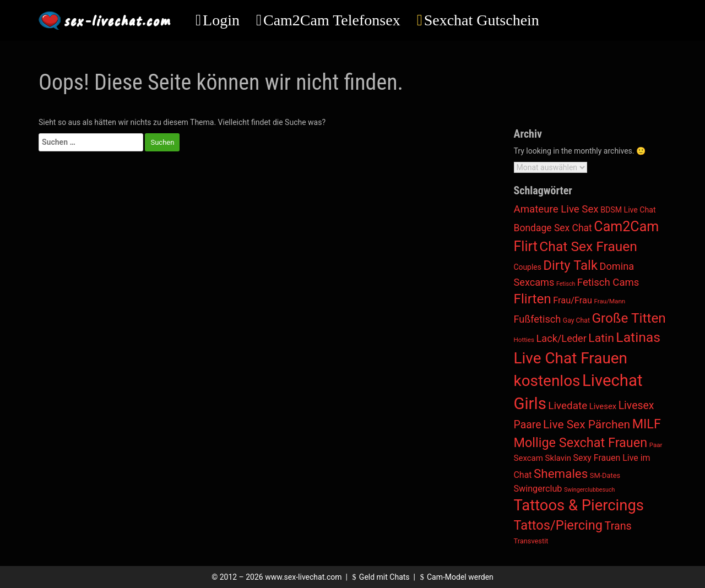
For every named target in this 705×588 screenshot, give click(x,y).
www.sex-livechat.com (303, 577)
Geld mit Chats (379, 577)
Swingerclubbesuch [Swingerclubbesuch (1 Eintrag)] (589, 490)
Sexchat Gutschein (482, 20)
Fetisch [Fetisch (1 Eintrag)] (566, 284)
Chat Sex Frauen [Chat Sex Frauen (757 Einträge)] (588, 246)
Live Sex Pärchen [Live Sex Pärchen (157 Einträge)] (587, 424)
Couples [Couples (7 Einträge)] (528, 267)
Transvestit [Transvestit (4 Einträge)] (531, 541)
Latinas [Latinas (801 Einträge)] (638, 337)
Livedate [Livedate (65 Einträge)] (568, 406)
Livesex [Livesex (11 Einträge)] (603, 406)
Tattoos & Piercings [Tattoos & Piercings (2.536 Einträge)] (579, 505)
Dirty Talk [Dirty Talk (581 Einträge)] (570, 265)
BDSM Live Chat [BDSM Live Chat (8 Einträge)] (628, 210)
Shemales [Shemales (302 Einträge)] (561, 473)
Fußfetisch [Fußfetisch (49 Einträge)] (538, 319)
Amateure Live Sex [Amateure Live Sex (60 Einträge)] (556, 209)
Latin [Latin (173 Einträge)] (601, 338)
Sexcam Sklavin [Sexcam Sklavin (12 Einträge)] (543, 458)
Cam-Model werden (455, 577)
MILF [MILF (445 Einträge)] (647, 424)
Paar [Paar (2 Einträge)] (656, 445)
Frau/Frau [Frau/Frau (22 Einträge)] (573, 300)
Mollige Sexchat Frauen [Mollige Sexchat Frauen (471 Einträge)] (581, 443)
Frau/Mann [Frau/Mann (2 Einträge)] (609, 301)
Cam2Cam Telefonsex (332, 20)
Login (221, 20)
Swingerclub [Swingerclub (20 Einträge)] (538, 489)
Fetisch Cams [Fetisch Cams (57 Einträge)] (608, 282)
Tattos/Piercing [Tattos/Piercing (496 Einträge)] (558, 525)
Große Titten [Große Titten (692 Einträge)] (629, 318)
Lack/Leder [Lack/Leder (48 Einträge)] (562, 338)
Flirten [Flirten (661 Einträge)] (533, 299)
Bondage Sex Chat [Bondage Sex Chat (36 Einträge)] (553, 228)
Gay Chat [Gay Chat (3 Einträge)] (576, 320)
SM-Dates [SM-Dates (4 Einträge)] (605, 475)
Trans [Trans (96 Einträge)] (618, 526)
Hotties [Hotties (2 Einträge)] (524, 340)
